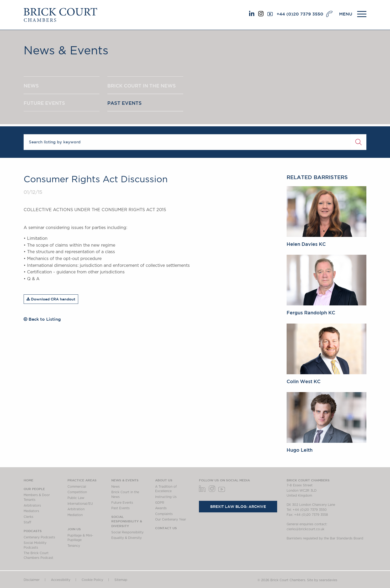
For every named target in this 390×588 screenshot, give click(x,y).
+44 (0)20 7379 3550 (300, 14)
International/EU (80, 504)
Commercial (77, 487)
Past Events (120, 508)
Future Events (122, 503)
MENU (346, 14)
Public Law (76, 498)
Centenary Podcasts (39, 537)
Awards (161, 508)
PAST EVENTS (125, 103)
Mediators (31, 511)
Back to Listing (42, 319)
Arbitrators (32, 506)
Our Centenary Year (171, 519)
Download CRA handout (51, 299)
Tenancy (74, 546)
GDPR (160, 503)
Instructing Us (166, 497)
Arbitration (76, 509)
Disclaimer (32, 580)
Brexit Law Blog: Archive (238, 507)
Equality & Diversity (127, 538)
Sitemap (121, 580)
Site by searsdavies (322, 580)
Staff (27, 522)
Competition (77, 492)
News (115, 487)
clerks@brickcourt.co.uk (305, 529)
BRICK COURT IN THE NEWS (142, 86)
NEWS (31, 86)
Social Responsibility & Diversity (127, 521)
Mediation (75, 515)
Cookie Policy (92, 580)
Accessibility (61, 580)
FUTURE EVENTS (44, 103)
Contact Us (166, 528)
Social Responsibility (127, 532)
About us (164, 480)
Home (28, 480)
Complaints (164, 514)
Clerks (28, 517)
